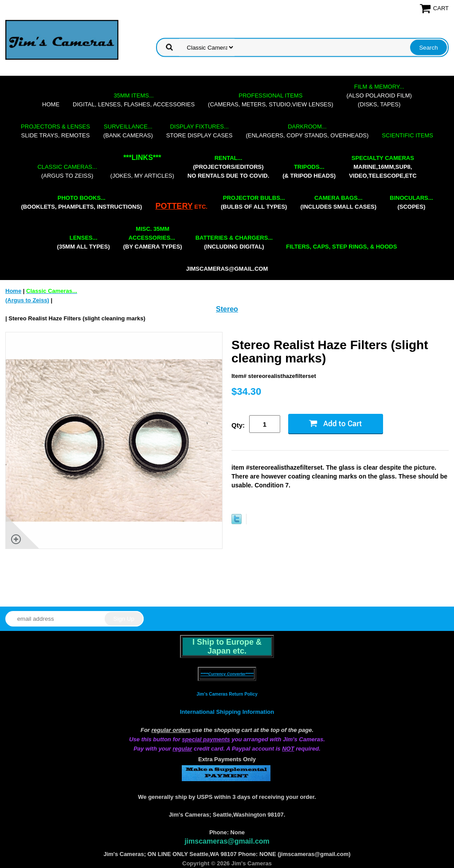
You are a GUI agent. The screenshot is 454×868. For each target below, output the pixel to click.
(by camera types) (153, 238)
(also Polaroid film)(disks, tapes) (379, 95)
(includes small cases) (338, 202)
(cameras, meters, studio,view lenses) (270, 100)
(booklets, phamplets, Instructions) (81, 202)
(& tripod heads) (309, 171)
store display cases (200, 131)
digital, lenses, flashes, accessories (134, 100)
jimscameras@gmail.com (227, 269)
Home (51, 104)
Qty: (238, 425)
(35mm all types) (84, 242)
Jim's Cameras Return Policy (227, 694)
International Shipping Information (227, 712)
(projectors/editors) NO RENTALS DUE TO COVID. (228, 167)
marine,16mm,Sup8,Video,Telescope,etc (383, 167)
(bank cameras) (128, 131)
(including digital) (234, 242)
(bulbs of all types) (254, 202)
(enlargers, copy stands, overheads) (307, 131)
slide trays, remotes (55, 131)
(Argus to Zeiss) (67, 171)
